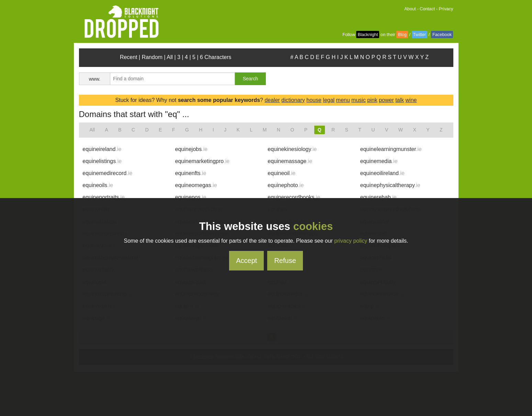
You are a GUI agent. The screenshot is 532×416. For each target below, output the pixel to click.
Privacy (446, 9)
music (359, 100)
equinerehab (378, 197)
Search (250, 79)
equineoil (281, 173)
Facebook (442, 34)
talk (400, 100)
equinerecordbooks (294, 197)
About (410, 9)
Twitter (420, 34)
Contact (427, 9)
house (314, 100)
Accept (246, 261)
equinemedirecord (107, 173)
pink (372, 100)
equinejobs (191, 149)
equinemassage (290, 161)
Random (152, 57)
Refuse (285, 261)
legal (329, 100)
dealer (272, 100)
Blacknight (368, 34)
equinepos (191, 197)
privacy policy (351, 241)
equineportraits (104, 197)
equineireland (102, 149)
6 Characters (216, 57)
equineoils (98, 185)
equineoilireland (382, 173)
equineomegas (196, 185)
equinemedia (379, 161)
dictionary (293, 100)
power (386, 100)
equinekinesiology (292, 149)
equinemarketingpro (202, 161)
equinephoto (286, 185)
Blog (402, 34)
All (170, 57)
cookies (313, 226)
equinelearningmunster (391, 149)
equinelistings (102, 161)
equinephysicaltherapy (390, 185)
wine (411, 100)
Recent (129, 57)
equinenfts (191, 173)
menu (343, 100)
